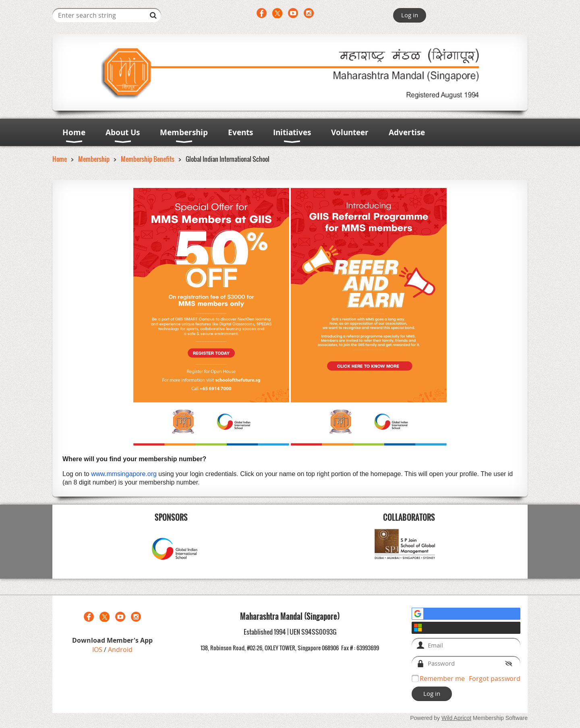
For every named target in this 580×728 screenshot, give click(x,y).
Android (120, 650)
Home (60, 159)
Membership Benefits (148, 159)
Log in (410, 15)
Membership (94, 159)
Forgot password (495, 679)
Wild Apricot (456, 718)
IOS (98, 650)
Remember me (442, 679)
